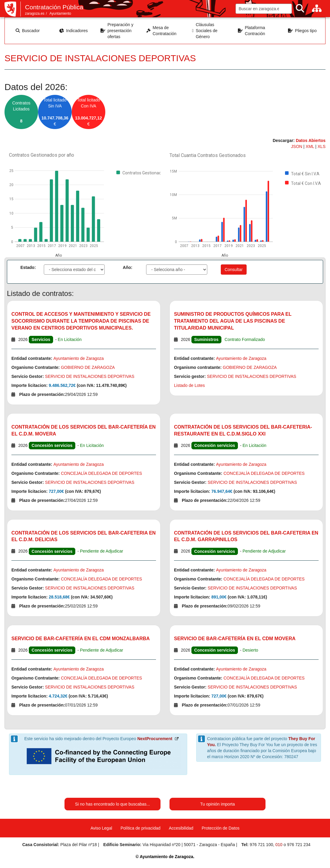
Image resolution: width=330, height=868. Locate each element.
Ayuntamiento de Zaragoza (79, 358)
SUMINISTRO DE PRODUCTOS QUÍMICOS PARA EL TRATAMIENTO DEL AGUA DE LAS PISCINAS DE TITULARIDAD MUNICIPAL (233, 321)
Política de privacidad (141, 828)
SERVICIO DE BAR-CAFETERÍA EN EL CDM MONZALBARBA (81, 639)
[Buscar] (300, 9)
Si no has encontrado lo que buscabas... (112, 804)
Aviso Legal (101, 828)
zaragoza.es (35, 14)
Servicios (41, 339)
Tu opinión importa (217, 804)
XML (310, 146)
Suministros (206, 339)
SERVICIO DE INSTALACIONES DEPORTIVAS (90, 376)
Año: (127, 267)
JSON (297, 146)
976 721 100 (261, 845)
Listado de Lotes (189, 385)
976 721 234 (299, 845)
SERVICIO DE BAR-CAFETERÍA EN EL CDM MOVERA (235, 639)
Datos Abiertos (311, 140)
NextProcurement (155, 739)
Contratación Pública (54, 7)
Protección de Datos (220, 828)
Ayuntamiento (60, 14)
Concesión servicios (52, 445)
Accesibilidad (181, 828)
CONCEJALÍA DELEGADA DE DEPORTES (102, 473)
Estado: (28, 267)
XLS (322, 146)
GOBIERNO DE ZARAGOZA (88, 367)
